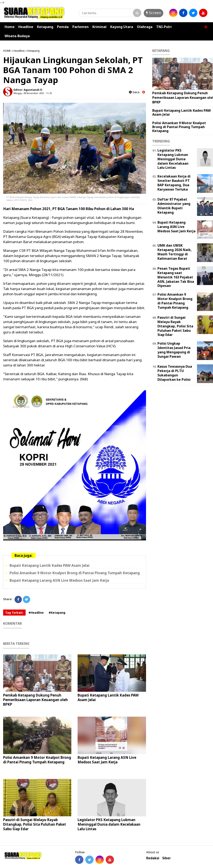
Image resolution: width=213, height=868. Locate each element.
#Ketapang (57, 613)
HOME (7, 51)
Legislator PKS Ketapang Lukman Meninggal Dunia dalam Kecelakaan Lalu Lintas (109, 824)
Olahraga (145, 27)
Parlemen (80, 27)
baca (134, 92)
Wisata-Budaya (17, 36)
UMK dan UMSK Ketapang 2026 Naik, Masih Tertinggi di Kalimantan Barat (175, 252)
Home (10, 27)
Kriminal (99, 27)
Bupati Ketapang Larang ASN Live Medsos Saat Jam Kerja (59, 580)
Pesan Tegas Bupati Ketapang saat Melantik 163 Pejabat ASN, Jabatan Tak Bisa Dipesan (176, 277)
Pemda (63, 27)
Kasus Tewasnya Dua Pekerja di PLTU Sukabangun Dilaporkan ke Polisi (175, 373)
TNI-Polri (164, 27)
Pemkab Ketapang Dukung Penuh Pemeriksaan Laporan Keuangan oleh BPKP (35, 700)
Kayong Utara (122, 27)
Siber (167, 858)
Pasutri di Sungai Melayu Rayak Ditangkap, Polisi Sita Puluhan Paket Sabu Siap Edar (35, 824)
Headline (26, 27)
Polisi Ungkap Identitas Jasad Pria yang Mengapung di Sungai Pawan (174, 350)
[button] (206, 25)
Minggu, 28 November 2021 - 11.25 (33, 93)
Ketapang (45, 27)
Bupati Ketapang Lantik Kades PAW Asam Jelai (50, 565)
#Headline (36, 613)
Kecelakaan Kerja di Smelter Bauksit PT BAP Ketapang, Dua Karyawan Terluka (174, 183)
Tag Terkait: (14, 613)
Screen (154, 13)
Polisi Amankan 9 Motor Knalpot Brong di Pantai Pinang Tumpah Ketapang (75, 573)
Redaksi (153, 858)
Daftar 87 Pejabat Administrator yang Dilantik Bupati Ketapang (174, 206)
